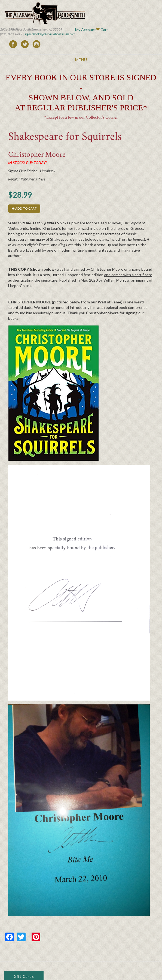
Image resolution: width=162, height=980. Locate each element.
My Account (85, 30)
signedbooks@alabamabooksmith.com (50, 34)
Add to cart (24, 208)
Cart (104, 30)
